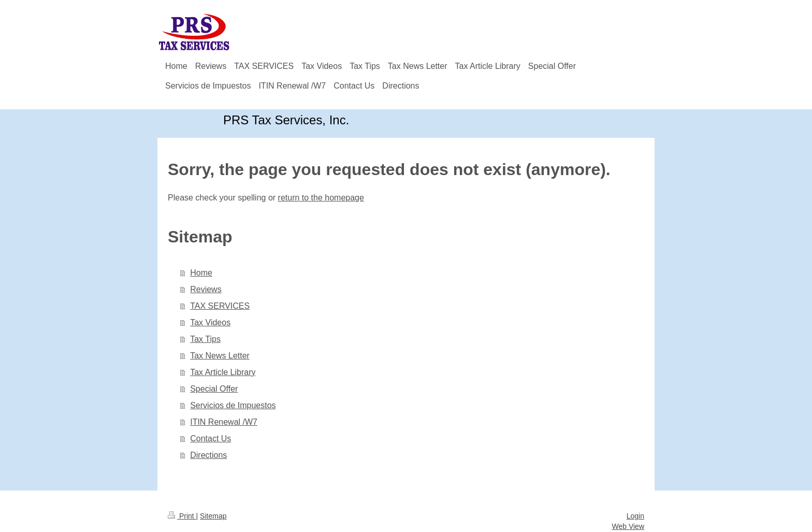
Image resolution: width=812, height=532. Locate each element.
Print (182, 516)
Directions (208, 455)
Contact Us (211, 438)
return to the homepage (321, 198)
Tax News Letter (220, 356)
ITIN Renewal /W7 (224, 422)
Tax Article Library (223, 372)
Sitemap (213, 516)
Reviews (206, 289)
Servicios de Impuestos (233, 405)
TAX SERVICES (220, 306)
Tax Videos (210, 322)
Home (201, 273)
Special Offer (214, 389)
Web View (628, 526)
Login (635, 516)
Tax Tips (205, 339)
